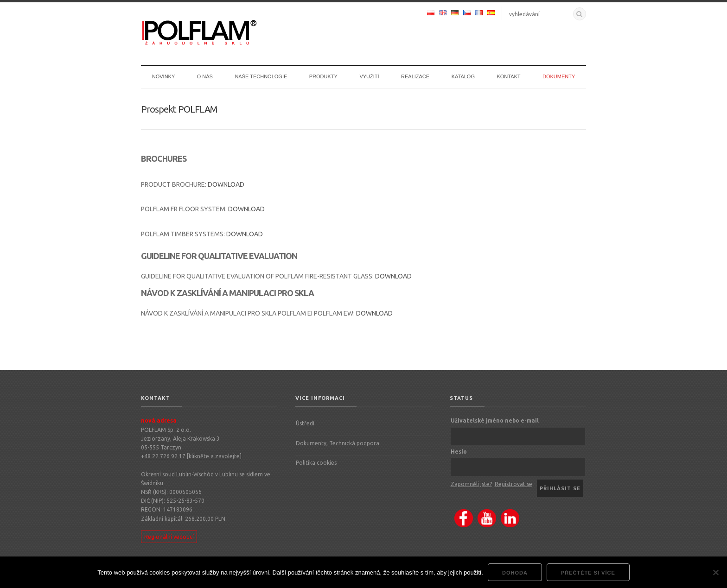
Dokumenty (559, 76)
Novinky (164, 76)
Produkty (323, 76)
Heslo (459, 452)
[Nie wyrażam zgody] (715, 572)
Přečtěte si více (588, 573)
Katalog (463, 76)
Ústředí (305, 423)
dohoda (515, 573)
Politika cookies (316, 463)
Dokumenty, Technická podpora (338, 443)
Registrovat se (513, 484)
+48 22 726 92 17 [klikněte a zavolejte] (191, 456)
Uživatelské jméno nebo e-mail (495, 420)
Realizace (415, 76)
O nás (205, 76)
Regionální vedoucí (169, 537)
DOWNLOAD (226, 184)
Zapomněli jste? (471, 484)
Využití (369, 76)
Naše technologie (261, 76)
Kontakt (508, 76)
